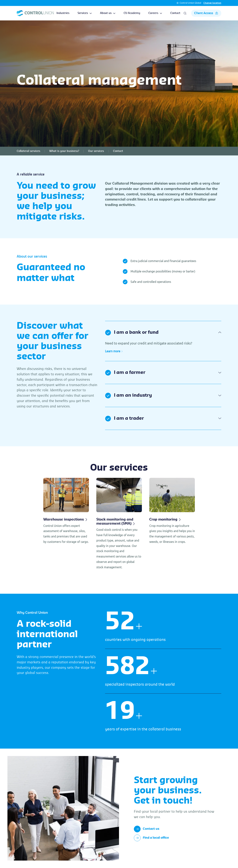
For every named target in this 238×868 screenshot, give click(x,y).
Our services (96, 151)
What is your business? (64, 151)
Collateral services (28, 151)
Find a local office (151, 838)
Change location (212, 3)
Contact (175, 13)
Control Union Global (190, 3)
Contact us (147, 829)
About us (108, 13)
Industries (63, 13)
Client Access (206, 13)
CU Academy (132, 13)
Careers (155, 13)
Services (85, 13)
